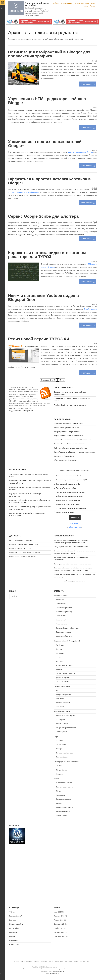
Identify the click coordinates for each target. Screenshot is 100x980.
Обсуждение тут (75, 527)
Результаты (75, 524)
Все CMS (59, 661)
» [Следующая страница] (63, 380)
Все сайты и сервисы (62, 712)
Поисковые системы (63, 703)
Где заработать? (66, 3)
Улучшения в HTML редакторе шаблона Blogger (47, 101)
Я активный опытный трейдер (66, 488)
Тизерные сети (61, 624)
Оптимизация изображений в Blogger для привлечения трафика (49, 54)
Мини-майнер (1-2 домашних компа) (68, 500)
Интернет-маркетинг (63, 695)
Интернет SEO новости (64, 807)
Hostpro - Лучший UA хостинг (20, 548)
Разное (56, 779)
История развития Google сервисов (67, 432)
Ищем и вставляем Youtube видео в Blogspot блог (43, 298)
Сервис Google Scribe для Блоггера (43, 216)
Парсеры (59, 749)
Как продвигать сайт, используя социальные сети (72, 564)
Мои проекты (61, 795)
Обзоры (59, 791)
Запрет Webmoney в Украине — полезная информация (74, 452)
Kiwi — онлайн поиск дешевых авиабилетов (70, 448)
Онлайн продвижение (62, 686)
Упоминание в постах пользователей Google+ (45, 144)
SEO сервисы (61, 720)
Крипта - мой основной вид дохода (68, 504)
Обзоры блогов (61, 770)
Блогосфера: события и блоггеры (66, 762)
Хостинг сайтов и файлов (65, 673)
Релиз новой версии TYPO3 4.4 (39, 339)
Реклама (77, 3)
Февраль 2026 (59, 916)
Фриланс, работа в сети (65, 636)
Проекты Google (62, 724)
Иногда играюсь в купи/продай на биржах (70, 492)
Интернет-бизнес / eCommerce (67, 628)
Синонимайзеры (62, 757)
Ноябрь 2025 (59, 928)
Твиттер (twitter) (62, 732)
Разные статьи (61, 815)
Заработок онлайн (61, 596)
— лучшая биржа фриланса (70, 405)
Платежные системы (63, 632)
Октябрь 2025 (59, 932)
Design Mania (14, 557)
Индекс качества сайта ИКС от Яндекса (69, 436)
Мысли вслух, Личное (64, 783)
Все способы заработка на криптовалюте (69, 444)
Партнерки (60, 600)
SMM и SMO (60, 699)
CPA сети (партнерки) (64, 612)
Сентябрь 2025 (59, 936)
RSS (20, 411)
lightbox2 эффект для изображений (24, 192)
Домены (59, 669)
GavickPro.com (54, 973)
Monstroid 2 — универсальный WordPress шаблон (72, 440)
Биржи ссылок (61, 616)
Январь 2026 (59, 920)
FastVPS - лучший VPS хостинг (21, 540)
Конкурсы (59, 774)
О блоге (56, 3)
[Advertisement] (30, 435)
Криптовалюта (61, 604)
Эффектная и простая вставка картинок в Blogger (49, 181)
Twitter (30, 411)
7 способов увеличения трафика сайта (68, 424)
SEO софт (59, 741)
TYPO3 (58, 657)
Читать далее (87, 84)
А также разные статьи (75, 581)
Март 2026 (58, 912)
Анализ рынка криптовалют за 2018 (67, 428)
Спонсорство (14, 944)
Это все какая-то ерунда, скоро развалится (71, 508)
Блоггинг (59, 766)
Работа (92, 6)
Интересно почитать (63, 799)
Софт (56, 737)
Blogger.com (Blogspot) (64, 665)
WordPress (60, 645)
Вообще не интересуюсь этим (66, 512)
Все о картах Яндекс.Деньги (64, 456)
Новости (59, 803)
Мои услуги (85, 3)
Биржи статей (61, 620)
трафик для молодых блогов (80, 152)
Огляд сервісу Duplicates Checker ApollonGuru (71, 547)
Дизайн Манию (90, 309)
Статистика (60, 707)
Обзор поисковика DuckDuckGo (66, 460)
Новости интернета (63, 811)
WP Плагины (60, 653)
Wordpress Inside (16, 553)
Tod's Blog (16, 8)
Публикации (14, 940)
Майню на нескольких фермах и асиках (70, 496)
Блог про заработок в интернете (37, 4)
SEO (57, 690)
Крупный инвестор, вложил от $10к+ (68, 476)
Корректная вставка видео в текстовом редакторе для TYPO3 (47, 255)
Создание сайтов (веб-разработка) (67, 641)
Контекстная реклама (64, 608)
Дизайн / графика (62, 678)
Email (25, 411)
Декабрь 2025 (59, 924)
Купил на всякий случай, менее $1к (68, 484)
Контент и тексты (62, 682)
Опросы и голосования (64, 787)
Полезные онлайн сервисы (66, 716)
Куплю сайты (14, 928)
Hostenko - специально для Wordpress (24, 544)
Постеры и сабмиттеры (64, 753)
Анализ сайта (61, 745)
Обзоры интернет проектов (66, 728)
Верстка (59, 649)
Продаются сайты (16, 924)
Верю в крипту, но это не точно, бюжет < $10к (72, 480)
